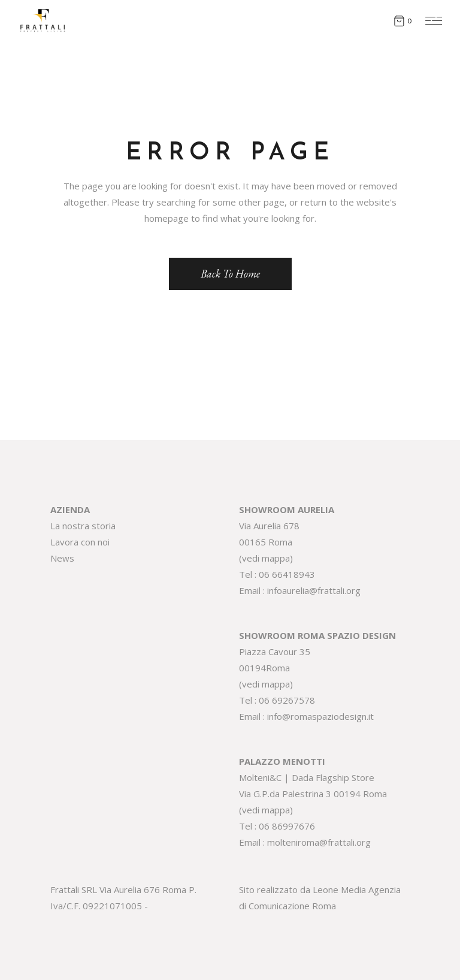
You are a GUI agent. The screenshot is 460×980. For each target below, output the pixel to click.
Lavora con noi (80, 542)
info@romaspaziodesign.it (320, 716)
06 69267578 (287, 700)
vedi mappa (266, 558)
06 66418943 (287, 574)
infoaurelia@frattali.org (314, 590)
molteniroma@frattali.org (319, 842)
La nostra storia (83, 526)
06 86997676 (287, 826)
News (62, 558)
